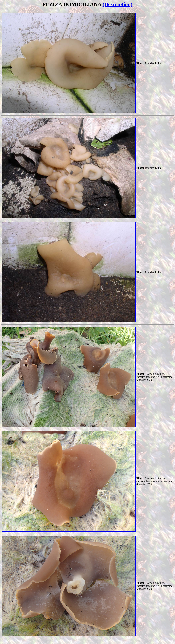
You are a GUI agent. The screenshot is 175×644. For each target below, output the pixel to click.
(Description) (118, 4)
